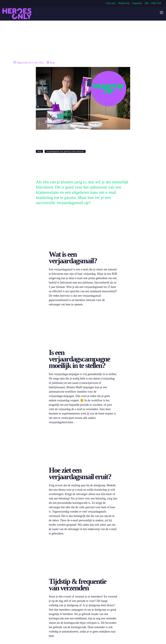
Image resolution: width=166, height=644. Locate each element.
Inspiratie (137, 3)
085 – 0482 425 (153, 3)
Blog (52, 63)
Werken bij (124, 3)
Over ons (111, 3)
